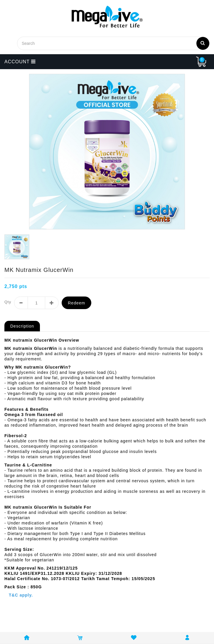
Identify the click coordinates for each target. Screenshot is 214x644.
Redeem (76, 303)
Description (22, 326)
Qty (8, 302)
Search (203, 43)
